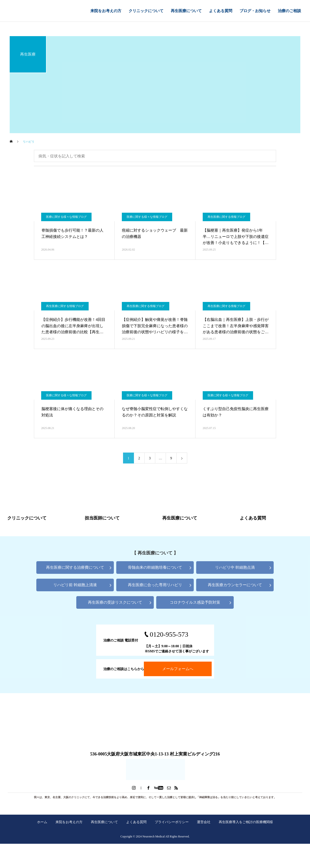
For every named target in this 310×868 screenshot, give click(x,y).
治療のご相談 (289, 11)
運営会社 (204, 822)
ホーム (42, 822)
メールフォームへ (178, 669)
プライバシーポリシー (172, 822)
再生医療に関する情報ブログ (226, 217)
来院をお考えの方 (106, 11)
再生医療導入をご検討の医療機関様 (246, 822)
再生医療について (186, 11)
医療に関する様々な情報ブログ (66, 217)
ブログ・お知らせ (255, 11)
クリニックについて (146, 11)
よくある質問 (221, 11)
